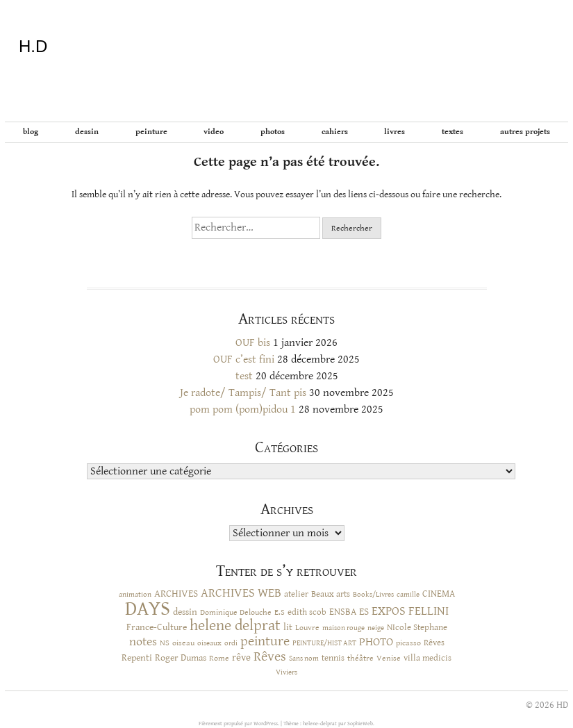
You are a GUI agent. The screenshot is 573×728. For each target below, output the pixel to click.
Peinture (151, 132)
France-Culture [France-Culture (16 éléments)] (157, 627)
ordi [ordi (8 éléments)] (231, 643)
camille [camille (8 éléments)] (408, 595)
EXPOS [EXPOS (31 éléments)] (389, 611)
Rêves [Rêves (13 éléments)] (434, 643)
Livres (395, 132)
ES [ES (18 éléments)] (364, 612)
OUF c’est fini (244, 359)
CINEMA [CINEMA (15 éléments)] (439, 594)
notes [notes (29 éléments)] (143, 642)
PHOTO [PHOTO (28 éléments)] (376, 642)
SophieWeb (360, 723)
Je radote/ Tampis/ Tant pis (243, 393)
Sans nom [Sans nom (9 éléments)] (304, 658)
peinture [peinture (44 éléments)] (265, 642)
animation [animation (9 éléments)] (135, 594)
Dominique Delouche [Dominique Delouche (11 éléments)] (236, 612)
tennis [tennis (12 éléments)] (333, 658)
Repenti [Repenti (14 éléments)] (137, 658)
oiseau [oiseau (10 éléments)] (183, 643)
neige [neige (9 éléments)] (376, 628)
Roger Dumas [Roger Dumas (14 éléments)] (181, 658)
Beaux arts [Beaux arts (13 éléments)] (331, 594)
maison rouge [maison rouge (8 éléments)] (343, 628)
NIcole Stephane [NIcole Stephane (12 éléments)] (417, 628)
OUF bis (253, 343)
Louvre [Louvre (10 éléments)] (307, 628)
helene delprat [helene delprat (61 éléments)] (235, 626)
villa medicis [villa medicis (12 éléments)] (427, 658)
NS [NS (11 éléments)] (165, 643)
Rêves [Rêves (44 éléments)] (270, 657)
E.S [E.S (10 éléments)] (280, 612)
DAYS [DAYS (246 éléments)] (148, 609)
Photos (273, 132)
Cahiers (335, 132)
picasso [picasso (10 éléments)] (408, 643)
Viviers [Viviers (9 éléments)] (286, 672)
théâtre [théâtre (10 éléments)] (360, 658)
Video (214, 132)
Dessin (87, 132)
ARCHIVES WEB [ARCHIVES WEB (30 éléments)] (241, 593)
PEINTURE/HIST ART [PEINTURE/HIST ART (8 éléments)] (324, 643)
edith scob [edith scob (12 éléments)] (307, 612)
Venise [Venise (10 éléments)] (389, 658)
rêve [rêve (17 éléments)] (241, 657)
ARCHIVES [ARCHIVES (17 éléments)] (176, 594)
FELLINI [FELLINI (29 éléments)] (429, 611)
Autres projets (525, 132)
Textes (452, 132)
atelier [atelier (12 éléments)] (296, 594)
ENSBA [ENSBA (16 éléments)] (343, 612)
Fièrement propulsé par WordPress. (240, 723)
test (244, 376)
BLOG (31, 132)
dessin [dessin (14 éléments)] (185, 612)
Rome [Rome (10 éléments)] (219, 658)
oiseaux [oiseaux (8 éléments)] (209, 643)
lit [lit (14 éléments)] (288, 627)
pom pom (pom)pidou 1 (243, 409)
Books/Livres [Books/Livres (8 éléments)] (373, 595)
